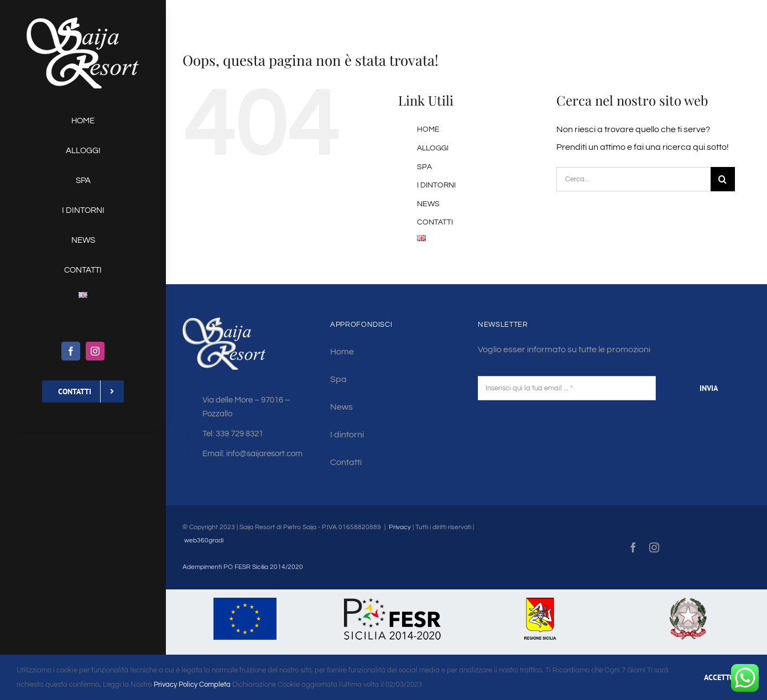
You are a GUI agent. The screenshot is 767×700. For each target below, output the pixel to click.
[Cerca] (723, 179)
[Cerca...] (633, 179)
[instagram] (95, 351)
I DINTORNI (436, 185)
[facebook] (71, 351)
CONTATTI (435, 222)
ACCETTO (719, 677)
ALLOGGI (433, 148)
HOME (428, 129)
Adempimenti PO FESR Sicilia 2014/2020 (243, 567)
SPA (424, 167)
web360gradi (204, 540)
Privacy (400, 527)
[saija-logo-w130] (83, 21)
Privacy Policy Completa (191, 685)
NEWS (428, 204)
